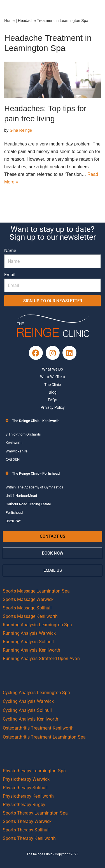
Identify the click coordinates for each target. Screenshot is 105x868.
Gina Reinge (21, 130)
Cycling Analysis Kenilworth (31, 719)
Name (10, 251)
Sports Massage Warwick (28, 599)
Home (9, 21)
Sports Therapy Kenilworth (29, 838)
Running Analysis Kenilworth (32, 650)
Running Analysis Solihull (28, 642)
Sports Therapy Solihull (26, 830)
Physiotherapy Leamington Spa (34, 771)
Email (10, 275)
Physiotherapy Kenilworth (28, 796)
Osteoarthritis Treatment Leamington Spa (44, 737)
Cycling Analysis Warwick (28, 701)
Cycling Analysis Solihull (27, 710)
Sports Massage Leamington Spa (36, 591)
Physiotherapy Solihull (25, 788)
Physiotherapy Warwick (26, 779)
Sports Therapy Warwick (27, 821)
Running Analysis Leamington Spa (37, 625)
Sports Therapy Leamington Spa (35, 813)
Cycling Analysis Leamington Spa (36, 693)
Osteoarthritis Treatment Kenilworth (38, 728)
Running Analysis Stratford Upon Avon (41, 659)
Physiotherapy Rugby (24, 805)
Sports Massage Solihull (27, 608)
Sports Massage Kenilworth (30, 616)
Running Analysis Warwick (29, 633)
